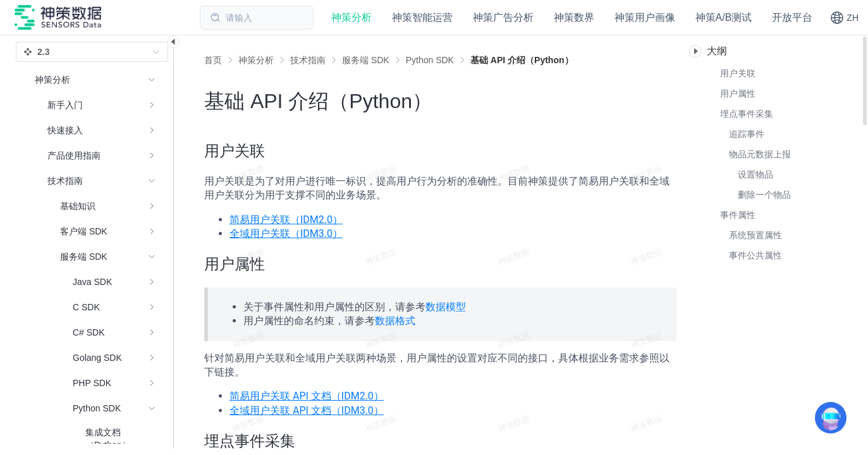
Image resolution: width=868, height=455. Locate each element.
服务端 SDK (366, 60)
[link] (256, 60)
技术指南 (308, 60)
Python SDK (430, 60)
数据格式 (395, 321)
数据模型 (446, 307)
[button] (844, 18)
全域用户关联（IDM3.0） (286, 234)
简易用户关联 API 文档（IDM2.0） (307, 396)
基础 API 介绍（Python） (522, 60)
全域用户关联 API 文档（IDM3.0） (307, 410)
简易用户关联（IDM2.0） (286, 220)
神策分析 (256, 60)
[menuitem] (95, 105)
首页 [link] (213, 60)
